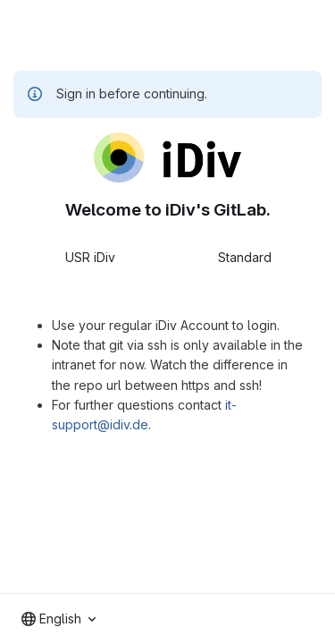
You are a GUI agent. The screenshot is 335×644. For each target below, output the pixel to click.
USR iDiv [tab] (90, 257)
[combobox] (59, 619)
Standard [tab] (245, 257)
